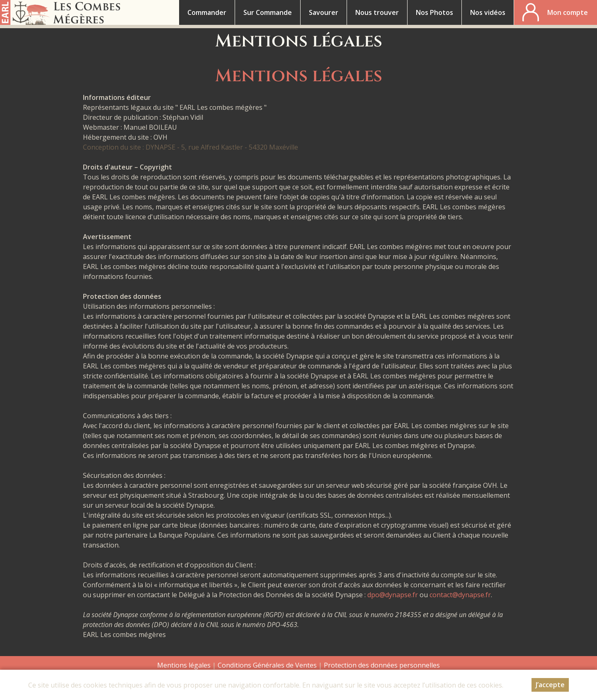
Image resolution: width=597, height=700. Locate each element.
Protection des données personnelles (382, 665)
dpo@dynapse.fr (393, 595)
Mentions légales (184, 665)
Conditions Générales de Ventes (268, 665)
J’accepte (550, 685)
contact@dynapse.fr (460, 595)
